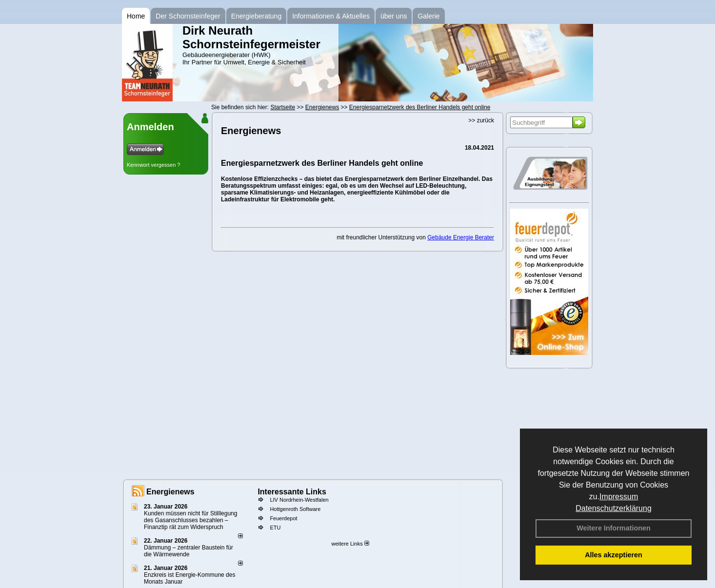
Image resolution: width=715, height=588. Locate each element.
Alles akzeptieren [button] (614, 555)
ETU (275, 528)
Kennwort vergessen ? (153, 165)
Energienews (170, 492)
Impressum (619, 497)
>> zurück (481, 120)
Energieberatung (257, 16)
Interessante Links (292, 492)
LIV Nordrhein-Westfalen (299, 500)
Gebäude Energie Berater (461, 237)
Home (136, 16)
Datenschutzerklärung (614, 508)
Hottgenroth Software (295, 509)
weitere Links (350, 544)
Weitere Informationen (614, 528)
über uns (394, 16)
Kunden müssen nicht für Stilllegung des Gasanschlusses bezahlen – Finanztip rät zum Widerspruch (190, 520)
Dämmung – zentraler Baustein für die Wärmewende (189, 551)
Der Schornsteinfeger (188, 16)
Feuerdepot (283, 518)
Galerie (428, 16)
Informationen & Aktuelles (331, 16)
